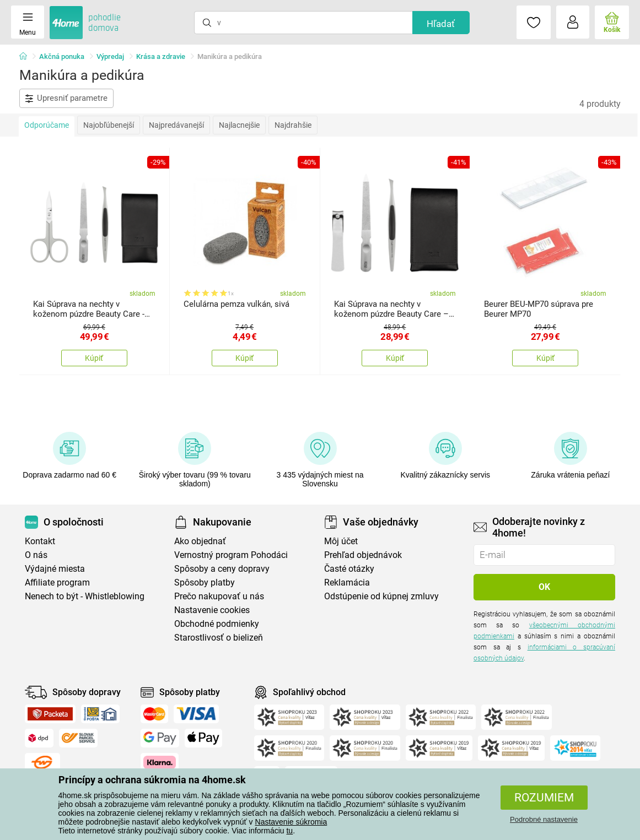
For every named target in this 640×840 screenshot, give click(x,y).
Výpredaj (110, 56)
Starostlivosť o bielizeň (219, 638)
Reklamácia (347, 582)
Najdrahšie (293, 125)
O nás (36, 555)
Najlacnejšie (239, 125)
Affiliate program (57, 582)
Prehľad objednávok (363, 555)
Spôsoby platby (205, 582)
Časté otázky (349, 569)
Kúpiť (94, 358)
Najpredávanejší (176, 125)
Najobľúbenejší (109, 125)
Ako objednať (200, 541)
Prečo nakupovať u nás (219, 596)
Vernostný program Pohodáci (231, 555)
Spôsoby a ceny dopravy (222, 569)
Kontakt (40, 541)
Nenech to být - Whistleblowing (85, 596)
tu (289, 831)
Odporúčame (47, 125)
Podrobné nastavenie (544, 819)
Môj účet (341, 541)
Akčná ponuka (62, 56)
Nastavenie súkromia (291, 822)
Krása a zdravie (161, 56)
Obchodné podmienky (217, 624)
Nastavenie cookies (212, 610)
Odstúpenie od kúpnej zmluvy (381, 596)
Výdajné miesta (55, 569)
